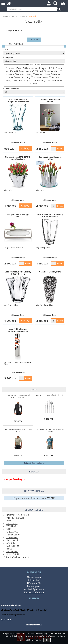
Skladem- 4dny (21, 81)
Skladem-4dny (55, 81)
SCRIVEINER (12, 538)
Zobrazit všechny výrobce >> (17, 557)
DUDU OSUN (13, 554)
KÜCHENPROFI (13, 546)
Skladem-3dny (38, 81)
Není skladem (52, 71)
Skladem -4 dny (41, 77)
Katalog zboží (34, 580)
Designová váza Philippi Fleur (18, 215)
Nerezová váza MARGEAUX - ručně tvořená (18, 158)
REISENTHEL (12, 552)
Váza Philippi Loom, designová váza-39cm (18, 330)
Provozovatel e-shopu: (11, 605)
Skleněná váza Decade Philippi (50, 101)
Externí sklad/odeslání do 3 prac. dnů (35, 68)
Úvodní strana (34, 577)
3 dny (11, 68)
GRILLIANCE (12, 532)
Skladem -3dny (23, 77)
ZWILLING (11, 526)
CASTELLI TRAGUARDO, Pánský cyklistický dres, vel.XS (18, 396)
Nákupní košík (34, 583)
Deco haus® (12, 540)
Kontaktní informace (34, 592)
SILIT (9, 529)
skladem (10, 74)
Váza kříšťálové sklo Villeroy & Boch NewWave (50, 215)
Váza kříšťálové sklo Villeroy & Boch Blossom (18, 273)
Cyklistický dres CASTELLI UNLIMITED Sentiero (50, 431)
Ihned (40, 71)
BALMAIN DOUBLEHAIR (18, 515)
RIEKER (10, 549)
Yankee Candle (13, 535)
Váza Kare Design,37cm (50, 272)
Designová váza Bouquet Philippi (50, 158)
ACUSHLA (11, 543)
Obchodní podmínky (34, 589)
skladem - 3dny (42, 74)
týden (35, 84)
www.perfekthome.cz (34, 625)
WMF (9, 521)
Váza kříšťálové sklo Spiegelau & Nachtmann (18, 101)
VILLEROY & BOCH (15, 518)
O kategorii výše (12, 30)
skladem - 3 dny (24, 74)
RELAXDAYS (12, 524)
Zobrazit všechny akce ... (34, 463)
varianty (25, 148)
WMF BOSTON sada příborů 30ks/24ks (50, 395)
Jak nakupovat (34, 586)
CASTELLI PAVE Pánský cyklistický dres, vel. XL (18, 431)
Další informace (33, 640)
